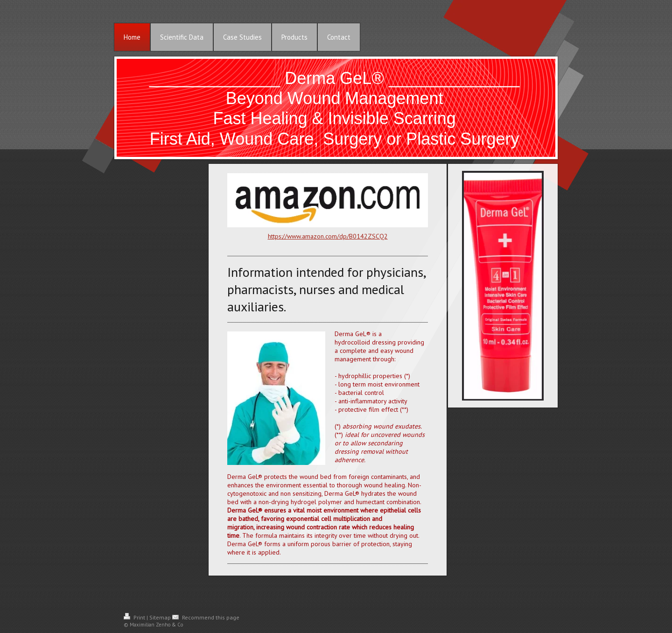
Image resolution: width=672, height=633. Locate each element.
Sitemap (160, 617)
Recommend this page (206, 617)
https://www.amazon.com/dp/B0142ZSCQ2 (328, 236)
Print (135, 617)
